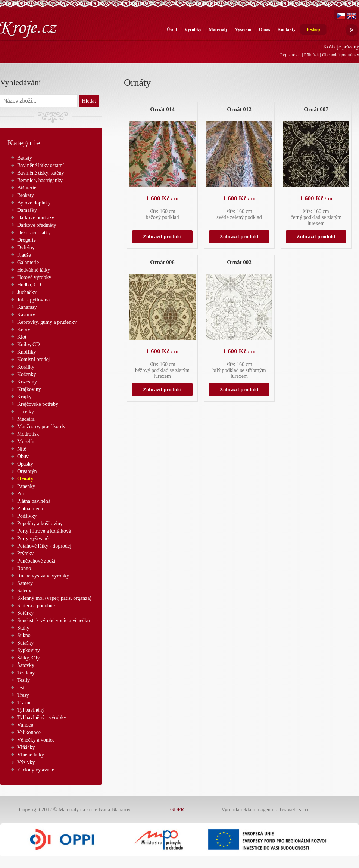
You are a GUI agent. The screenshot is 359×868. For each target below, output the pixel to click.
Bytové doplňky (34, 203)
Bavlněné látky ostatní (40, 165)
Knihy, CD (29, 344)
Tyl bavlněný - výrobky (42, 717)
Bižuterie (27, 188)
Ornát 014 (162, 109)
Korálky (26, 367)
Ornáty (25, 479)
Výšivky (26, 762)
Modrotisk (28, 434)
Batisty (25, 158)
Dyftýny (26, 247)
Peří (21, 494)
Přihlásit (312, 55)
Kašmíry (26, 315)
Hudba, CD (29, 285)
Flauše (24, 255)
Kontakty (286, 29)
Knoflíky (27, 352)
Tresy (23, 695)
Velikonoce (29, 732)
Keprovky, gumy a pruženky (47, 322)
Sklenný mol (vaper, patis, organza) (54, 598)
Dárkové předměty (37, 225)
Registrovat (291, 55)
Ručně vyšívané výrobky (43, 576)
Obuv (23, 456)
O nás (265, 29)
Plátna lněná (30, 509)
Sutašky (25, 643)
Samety (25, 583)
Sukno (24, 635)
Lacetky (26, 412)
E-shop (313, 29)
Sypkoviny (29, 650)
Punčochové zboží (36, 561)
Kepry (24, 330)
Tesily (24, 680)
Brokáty (26, 195)
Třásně (24, 703)
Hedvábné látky (34, 270)
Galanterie (28, 262)
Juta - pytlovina (33, 300)
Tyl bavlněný (31, 710)
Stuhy (23, 628)
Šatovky (26, 665)
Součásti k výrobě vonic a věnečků (54, 621)
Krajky (24, 397)
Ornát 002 (239, 262)
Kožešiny (27, 382)
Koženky (27, 374)
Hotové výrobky (34, 277)
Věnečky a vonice (36, 740)
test (21, 688)
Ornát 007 (316, 109)
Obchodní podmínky (341, 55)
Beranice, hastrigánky (40, 180)
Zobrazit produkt (162, 237)
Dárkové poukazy (36, 218)
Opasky (25, 464)
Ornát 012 (239, 109)
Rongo (24, 568)
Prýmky (25, 553)
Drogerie (26, 240)
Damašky (27, 210)
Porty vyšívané (33, 538)
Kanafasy (27, 307)
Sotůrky (25, 613)
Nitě (22, 449)
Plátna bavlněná (34, 501)
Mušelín (26, 441)
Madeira (26, 419)
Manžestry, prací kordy (41, 427)
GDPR (177, 810)
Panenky (26, 486)
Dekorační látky (34, 233)
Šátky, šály (29, 658)
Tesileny (26, 673)
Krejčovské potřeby (38, 404)
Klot (22, 337)
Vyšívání (243, 29)
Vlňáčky (26, 747)
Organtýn (27, 471)
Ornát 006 (162, 262)
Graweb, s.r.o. (294, 810)
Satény (24, 591)
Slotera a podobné (36, 606)
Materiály (218, 29)
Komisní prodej (34, 359)
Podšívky (27, 516)
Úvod (172, 29)
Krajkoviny (29, 389)
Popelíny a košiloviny (40, 524)
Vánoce (25, 725)
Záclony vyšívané (36, 770)
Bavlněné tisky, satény (40, 173)
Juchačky (27, 292)
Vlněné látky (31, 755)
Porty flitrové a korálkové (44, 531)
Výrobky (193, 29)
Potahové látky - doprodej (44, 546)
